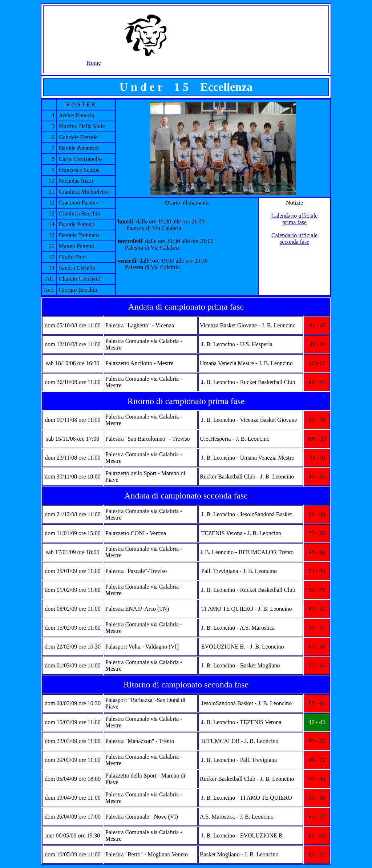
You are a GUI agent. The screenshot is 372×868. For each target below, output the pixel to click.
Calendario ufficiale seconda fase (294, 239)
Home (94, 63)
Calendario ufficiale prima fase (294, 219)
